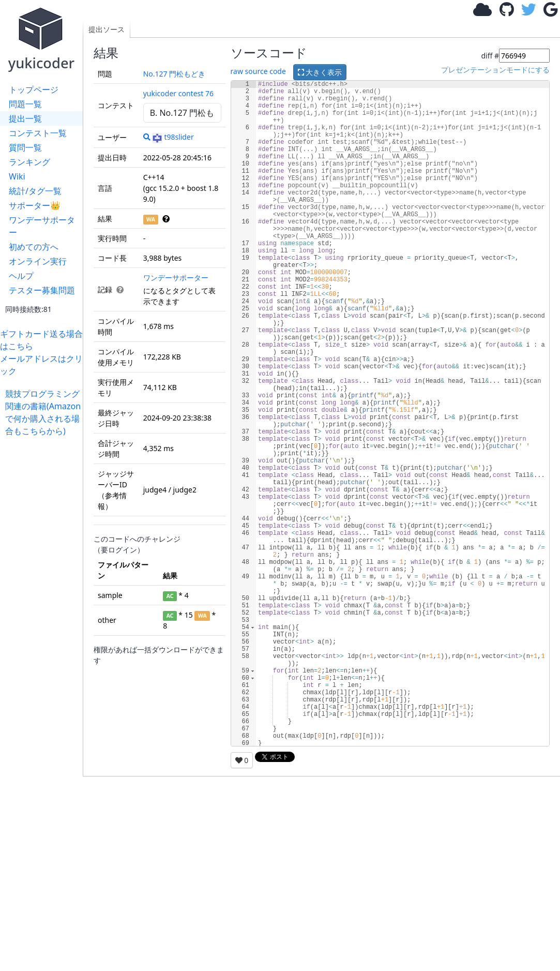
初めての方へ (34, 247)
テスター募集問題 (42, 290)
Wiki (17, 176)
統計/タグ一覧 (35, 191)
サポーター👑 (35, 205)
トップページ (34, 89)
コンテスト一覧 (38, 133)
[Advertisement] (44, 592)
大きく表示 (320, 72)
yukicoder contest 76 (178, 93)
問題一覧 (25, 104)
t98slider (173, 137)
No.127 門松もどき (175, 74)
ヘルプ (21, 276)
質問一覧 (25, 147)
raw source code (258, 72)
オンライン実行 (38, 261)
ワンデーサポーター (42, 226)
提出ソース (107, 29)
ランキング (29, 162)
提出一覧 (25, 118)
